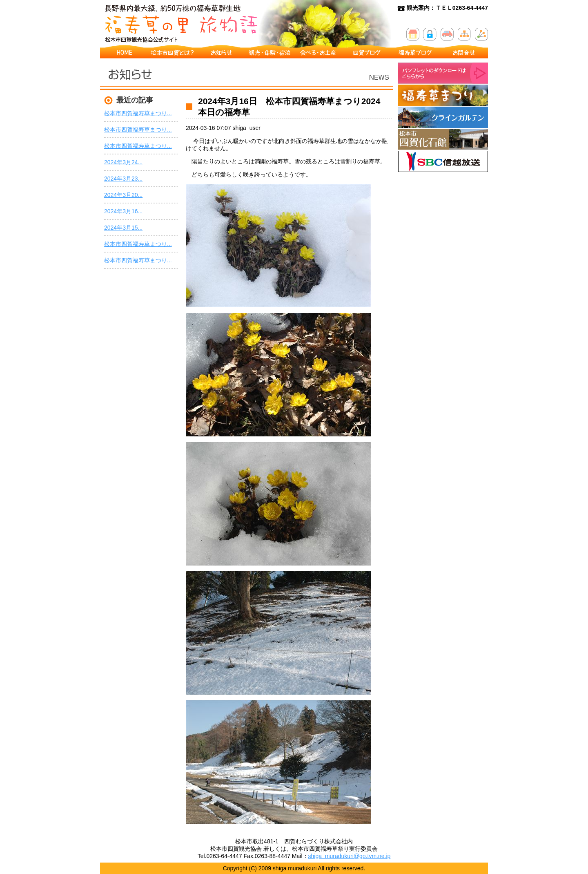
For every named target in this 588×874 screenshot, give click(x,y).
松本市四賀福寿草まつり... (138, 113)
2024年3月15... (123, 228)
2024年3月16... (123, 211)
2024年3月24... (123, 162)
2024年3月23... (123, 179)
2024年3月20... (123, 195)
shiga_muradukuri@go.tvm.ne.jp (350, 856)
